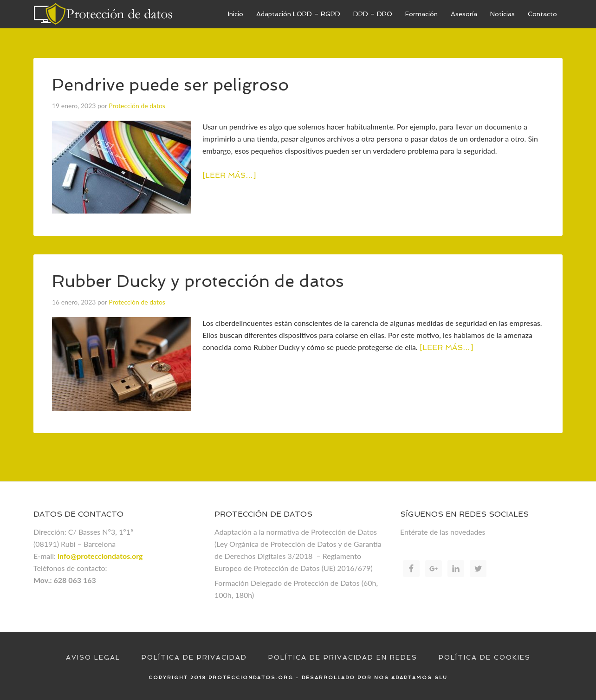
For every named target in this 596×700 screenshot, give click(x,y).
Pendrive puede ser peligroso (170, 85)
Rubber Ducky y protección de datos (198, 281)
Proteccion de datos (103, 14)
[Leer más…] (229, 175)
